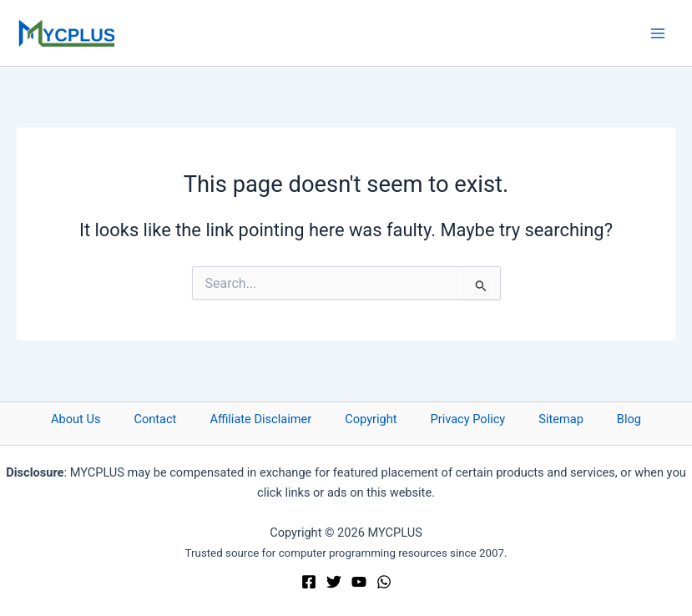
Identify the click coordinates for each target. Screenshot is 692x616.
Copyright (371, 419)
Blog (629, 419)
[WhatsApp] (384, 582)
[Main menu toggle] (658, 33)
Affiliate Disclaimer (260, 419)
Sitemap (561, 419)
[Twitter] (334, 582)
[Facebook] (309, 582)
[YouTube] (359, 582)
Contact (155, 419)
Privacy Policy (468, 419)
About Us (76, 419)
